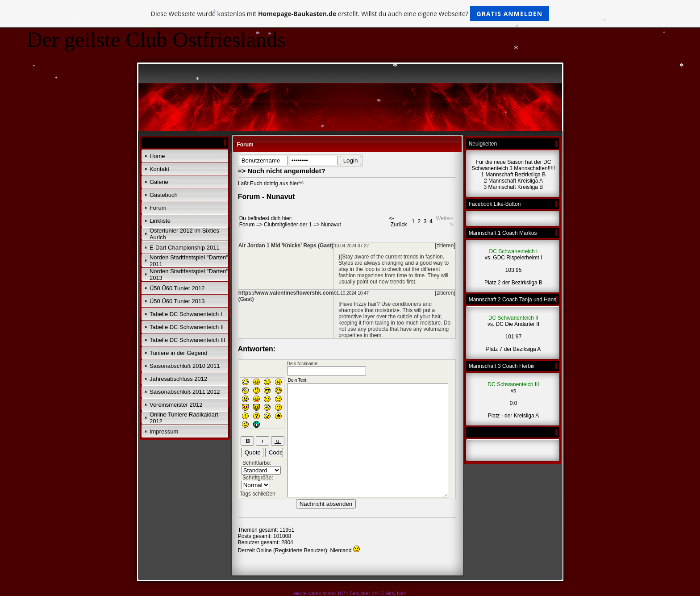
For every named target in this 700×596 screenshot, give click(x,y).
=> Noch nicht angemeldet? (282, 171)
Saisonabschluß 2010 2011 (185, 366)
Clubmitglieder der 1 (288, 225)
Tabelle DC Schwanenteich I (186, 314)
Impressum (164, 431)
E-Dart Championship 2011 (185, 248)
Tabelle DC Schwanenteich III (187, 340)
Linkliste (160, 221)
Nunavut (331, 225)
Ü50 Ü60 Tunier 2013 (177, 301)
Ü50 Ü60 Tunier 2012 (177, 288)
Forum (158, 208)
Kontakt (159, 169)
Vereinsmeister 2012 (176, 405)
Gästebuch (164, 195)
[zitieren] (445, 246)
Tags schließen (258, 494)
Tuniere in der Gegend (179, 353)
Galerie (159, 182)
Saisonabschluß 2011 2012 (185, 392)
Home (157, 156)
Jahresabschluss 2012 (178, 379)
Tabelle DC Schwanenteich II (187, 327)
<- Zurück (398, 221)
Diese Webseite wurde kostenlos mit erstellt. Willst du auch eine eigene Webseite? (350, 14)
